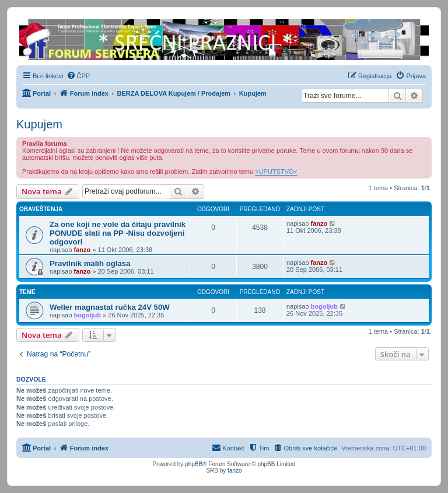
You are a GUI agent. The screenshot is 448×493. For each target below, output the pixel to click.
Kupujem (39, 124)
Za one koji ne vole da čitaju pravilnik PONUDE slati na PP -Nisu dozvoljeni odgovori (118, 233)
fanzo (83, 250)
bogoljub (87, 315)
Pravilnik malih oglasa (90, 263)
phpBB (194, 464)
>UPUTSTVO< (276, 172)
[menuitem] (78, 76)
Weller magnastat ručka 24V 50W (110, 307)
